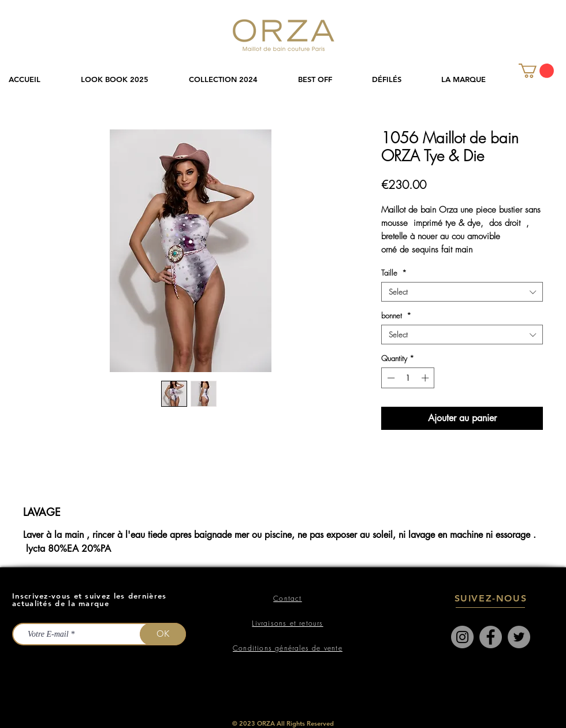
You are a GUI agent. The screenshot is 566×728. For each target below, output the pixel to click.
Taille (394, 273)
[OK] (163, 634)
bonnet (396, 315)
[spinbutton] (408, 378)
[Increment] (426, 378)
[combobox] (462, 292)
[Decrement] (390, 378)
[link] (536, 71)
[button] (235, 79)
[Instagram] (462, 637)
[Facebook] (491, 637)
